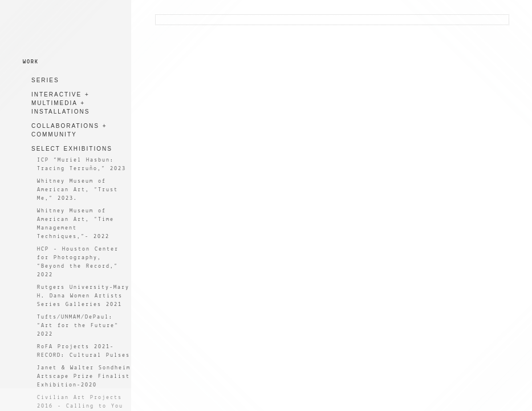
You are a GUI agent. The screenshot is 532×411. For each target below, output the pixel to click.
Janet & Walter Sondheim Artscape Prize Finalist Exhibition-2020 (84, 376)
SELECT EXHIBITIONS (72, 149)
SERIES (45, 80)
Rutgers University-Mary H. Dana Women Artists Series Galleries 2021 (83, 296)
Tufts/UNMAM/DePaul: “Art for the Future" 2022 (78, 326)
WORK (31, 62)
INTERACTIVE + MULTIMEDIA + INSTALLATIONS (60, 103)
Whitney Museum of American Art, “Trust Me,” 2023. (78, 190)
